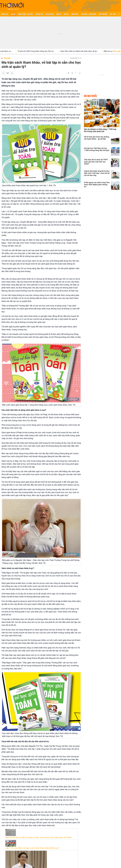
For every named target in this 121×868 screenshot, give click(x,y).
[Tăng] (12, 73)
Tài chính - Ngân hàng (89, 14)
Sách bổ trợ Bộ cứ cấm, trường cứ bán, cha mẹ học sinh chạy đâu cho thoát (38, 837)
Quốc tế (59, 14)
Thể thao (113, 14)
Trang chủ (4, 14)
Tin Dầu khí (39, 14)
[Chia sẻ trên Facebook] (68, 73)
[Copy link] (76, 73)
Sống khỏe (75, 14)
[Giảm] (3, 73)
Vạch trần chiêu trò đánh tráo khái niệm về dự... (84, 51)
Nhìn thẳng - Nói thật (26, 14)
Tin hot (13, 14)
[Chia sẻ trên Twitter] (72, 73)
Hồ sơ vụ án (50, 14)
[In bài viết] (80, 73)
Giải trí (66, 14)
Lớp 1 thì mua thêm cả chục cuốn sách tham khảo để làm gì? (32, 848)
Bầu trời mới (103, 14)
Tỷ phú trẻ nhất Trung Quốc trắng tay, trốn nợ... (41, 51)
